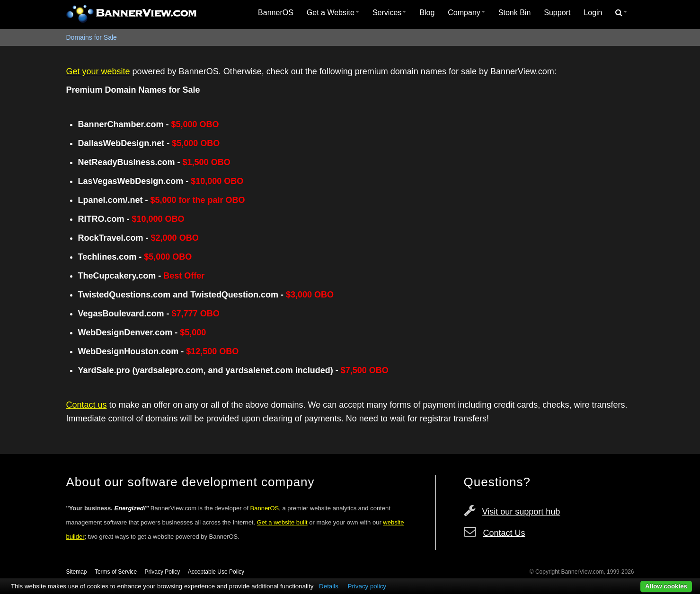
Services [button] (389, 13)
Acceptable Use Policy (216, 572)
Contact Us (504, 533)
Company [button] (466, 13)
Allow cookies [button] (666, 586)
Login (593, 13)
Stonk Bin (514, 13)
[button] (621, 13)
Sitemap (77, 572)
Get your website (98, 71)
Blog (427, 13)
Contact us (87, 405)
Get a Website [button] (333, 13)
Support (557, 13)
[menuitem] (276, 13)
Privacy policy (367, 586)
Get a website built (282, 522)
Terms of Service (116, 572)
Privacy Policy (163, 572)
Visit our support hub (521, 512)
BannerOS (276, 13)
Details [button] (329, 586)
